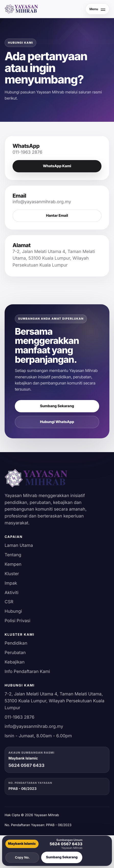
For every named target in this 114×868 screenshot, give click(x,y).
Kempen (13, 564)
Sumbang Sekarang (57, 406)
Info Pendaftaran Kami (27, 672)
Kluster (12, 574)
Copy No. (22, 857)
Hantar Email (57, 216)
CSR (9, 602)
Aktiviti (12, 593)
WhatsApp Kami (57, 166)
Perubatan (15, 653)
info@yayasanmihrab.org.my (34, 727)
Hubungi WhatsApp (57, 422)
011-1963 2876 (19, 717)
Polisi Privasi (18, 621)
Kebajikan (15, 662)
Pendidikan (16, 643)
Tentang (13, 555)
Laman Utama (19, 546)
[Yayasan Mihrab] (21, 9)
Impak (11, 583)
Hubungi (13, 611)
